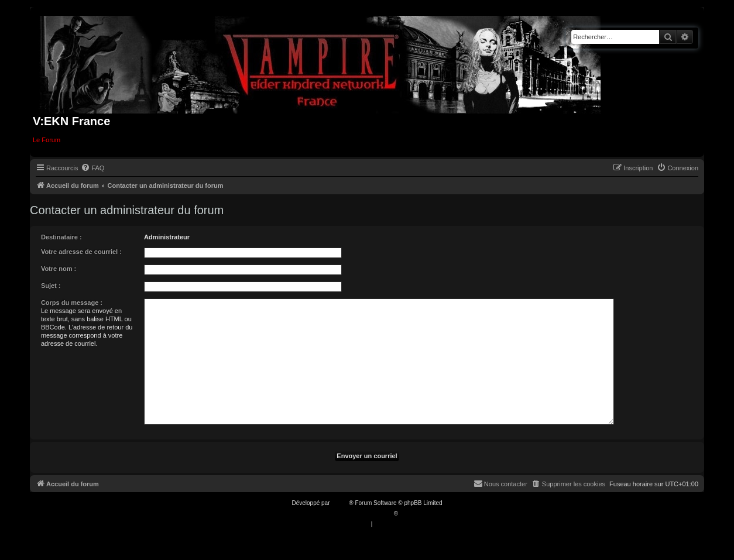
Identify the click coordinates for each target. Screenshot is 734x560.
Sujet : (51, 286)
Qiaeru (409, 513)
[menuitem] (92, 168)
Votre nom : (59, 269)
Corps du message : (72, 303)
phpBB (340, 503)
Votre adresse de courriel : (81, 252)
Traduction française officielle (354, 513)
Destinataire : (61, 237)
